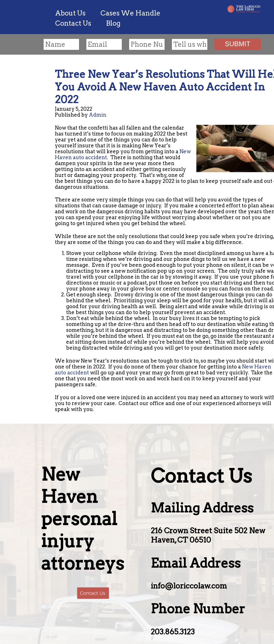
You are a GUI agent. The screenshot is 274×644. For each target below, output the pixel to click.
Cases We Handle (130, 13)
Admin (98, 115)
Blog (113, 23)
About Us (70, 13)
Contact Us (73, 23)
